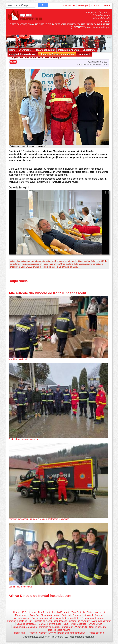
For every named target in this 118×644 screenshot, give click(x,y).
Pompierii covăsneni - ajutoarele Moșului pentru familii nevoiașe (39, 519)
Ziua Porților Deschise (75, 624)
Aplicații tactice (22, 618)
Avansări (34, 615)
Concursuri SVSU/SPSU (74, 627)
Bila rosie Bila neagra (59, 630)
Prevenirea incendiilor (43, 618)
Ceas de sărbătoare (27, 624)
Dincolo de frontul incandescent (57, 54)
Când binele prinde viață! (20, 587)
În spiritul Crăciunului (19, 359)
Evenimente (25, 50)
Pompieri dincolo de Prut (23, 54)
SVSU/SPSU (95, 624)
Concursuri (84, 54)
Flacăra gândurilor (45, 50)
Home (12, 50)
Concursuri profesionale (25, 627)
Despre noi (69, 5)
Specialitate (89, 50)
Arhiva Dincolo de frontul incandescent (40, 596)
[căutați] (20, 5)
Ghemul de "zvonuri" (79, 621)
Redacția (83, 5)
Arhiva (106, 5)
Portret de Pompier (72, 615)
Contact (95, 5)
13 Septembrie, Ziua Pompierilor (38, 612)
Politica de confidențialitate (72, 633)
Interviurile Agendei (69, 50)
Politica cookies (96, 633)
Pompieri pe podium (49, 627)
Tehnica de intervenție (93, 618)
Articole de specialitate (68, 618)
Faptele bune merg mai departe (24, 439)
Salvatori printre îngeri (50, 624)
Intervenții (100, 612)
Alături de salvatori (102, 621)
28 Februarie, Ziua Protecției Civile (75, 612)
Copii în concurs (97, 627)
